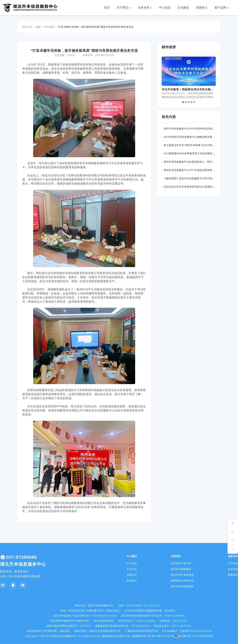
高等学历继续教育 (181, 569)
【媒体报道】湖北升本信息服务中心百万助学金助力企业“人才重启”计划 (190, 178)
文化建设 (183, 8)
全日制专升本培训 (181, 563)
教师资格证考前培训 (182, 581)
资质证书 (132, 575)
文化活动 (233, 569)
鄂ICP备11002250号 (163, 636)
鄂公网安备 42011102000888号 (194, 636)
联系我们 (132, 581)
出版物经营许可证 (141, 636)
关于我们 (125, 8)
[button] (163, 73)
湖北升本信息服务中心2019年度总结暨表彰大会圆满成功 (190, 170)
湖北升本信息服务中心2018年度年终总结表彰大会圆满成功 (190, 129)
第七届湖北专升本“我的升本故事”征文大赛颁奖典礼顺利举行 (190, 145)
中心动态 (165, 8)
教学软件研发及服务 (182, 586)
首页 (107, 8)
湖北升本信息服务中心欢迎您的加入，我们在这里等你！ (190, 162)
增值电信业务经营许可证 (116, 636)
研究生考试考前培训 (182, 575)
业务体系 (146, 8)
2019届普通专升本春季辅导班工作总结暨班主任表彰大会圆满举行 (190, 154)
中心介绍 (132, 563)
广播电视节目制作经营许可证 (142, 631)
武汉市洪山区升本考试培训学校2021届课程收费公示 (190, 187)
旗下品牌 (223, 8)
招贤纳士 (202, 8)
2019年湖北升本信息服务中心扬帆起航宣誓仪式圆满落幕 (190, 137)
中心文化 (132, 569)
